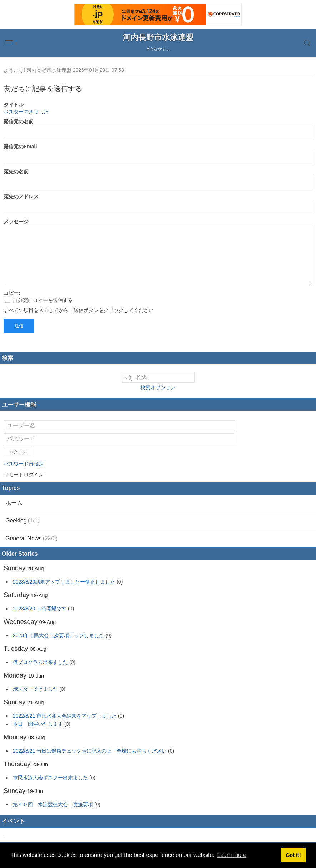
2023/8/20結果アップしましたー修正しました (64, 582)
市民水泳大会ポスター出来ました (50, 778)
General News (31, 538)
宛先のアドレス (21, 197)
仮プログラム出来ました (40, 662)
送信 (19, 326)
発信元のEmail (20, 147)
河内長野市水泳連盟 (158, 37)
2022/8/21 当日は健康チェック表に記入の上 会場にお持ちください (90, 751)
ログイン (18, 452)
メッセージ (16, 222)
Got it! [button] (293, 855)
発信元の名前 (19, 121)
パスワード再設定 (24, 464)
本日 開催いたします (38, 724)
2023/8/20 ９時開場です (40, 609)
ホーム (14, 503)
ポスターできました (26, 112)
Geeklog (23, 520)
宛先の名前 (16, 172)
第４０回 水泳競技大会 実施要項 (53, 804)
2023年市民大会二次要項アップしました (58, 635)
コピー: (12, 293)
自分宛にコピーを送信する (39, 300)
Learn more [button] (232, 855)
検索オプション (158, 387)
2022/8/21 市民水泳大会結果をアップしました (65, 716)
